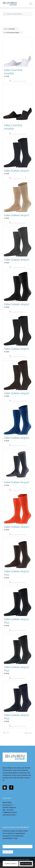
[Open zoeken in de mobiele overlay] (17, 15)
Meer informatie (26, 864)
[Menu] (30, 4)
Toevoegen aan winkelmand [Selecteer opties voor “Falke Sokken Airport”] (17, 178)
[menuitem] (30, 4)
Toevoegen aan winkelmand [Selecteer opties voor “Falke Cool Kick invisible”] (17, 81)
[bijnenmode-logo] (15, 4)
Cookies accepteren (11, 864)
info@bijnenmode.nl (10, 812)
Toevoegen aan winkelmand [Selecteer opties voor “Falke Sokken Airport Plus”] (17, 582)
